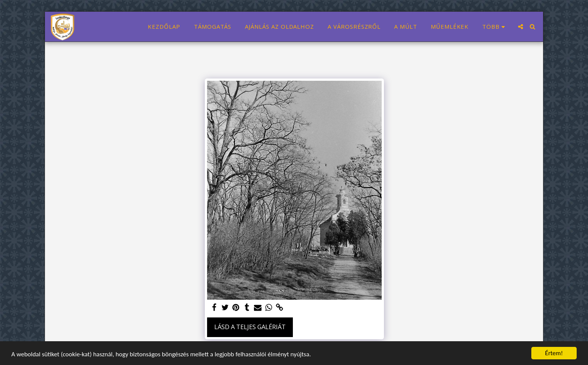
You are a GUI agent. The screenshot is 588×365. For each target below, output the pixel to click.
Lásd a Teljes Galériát (250, 327)
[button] (521, 27)
